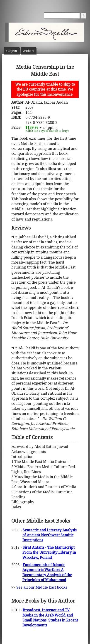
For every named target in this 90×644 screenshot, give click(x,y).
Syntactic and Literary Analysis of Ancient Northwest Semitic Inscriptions (50, 535)
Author (29, 51)
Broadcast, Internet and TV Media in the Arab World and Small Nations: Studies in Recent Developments (50, 618)
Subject (12, 51)
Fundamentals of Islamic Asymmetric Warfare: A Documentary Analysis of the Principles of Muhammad (47, 572)
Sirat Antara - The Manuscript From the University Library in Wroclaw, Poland (49, 552)
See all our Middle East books (42, 587)
